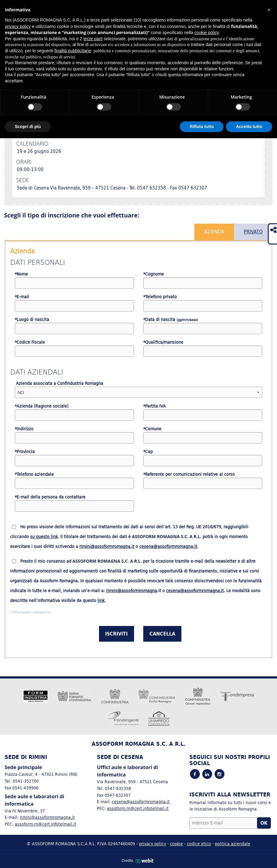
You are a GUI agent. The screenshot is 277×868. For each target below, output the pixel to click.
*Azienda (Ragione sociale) (42, 406)
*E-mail (22, 297)
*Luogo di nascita (32, 320)
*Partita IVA (154, 406)
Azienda (214, 232)
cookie (176, 844)
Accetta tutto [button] (249, 127)
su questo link (44, 537)
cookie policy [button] (206, 33)
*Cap (148, 452)
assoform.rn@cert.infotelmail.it (46, 824)
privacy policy (152, 844)
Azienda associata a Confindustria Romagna (59, 383)
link (101, 600)
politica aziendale (233, 844)
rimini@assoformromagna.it (107, 546)
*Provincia (25, 452)
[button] (269, 10)
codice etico (199, 844)
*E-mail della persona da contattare (50, 497)
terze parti (93, 39)
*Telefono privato (160, 297)
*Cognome (154, 274)
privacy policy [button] (18, 26)
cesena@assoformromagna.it (168, 546)
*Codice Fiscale (30, 342)
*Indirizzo (24, 429)
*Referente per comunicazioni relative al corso (189, 474)
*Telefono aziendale (34, 474)
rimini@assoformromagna (132, 591)
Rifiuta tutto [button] (202, 127)
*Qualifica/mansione (163, 342)
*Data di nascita (171, 320)
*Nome (21, 274)
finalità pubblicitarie (73, 51)
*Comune (152, 429)
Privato (253, 232)
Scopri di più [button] (28, 127)
